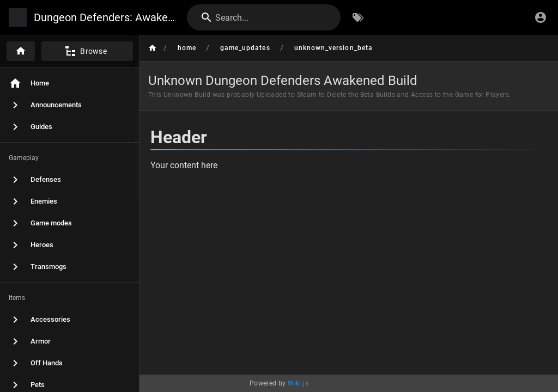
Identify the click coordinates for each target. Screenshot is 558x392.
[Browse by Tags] (358, 17)
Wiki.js (298, 383)
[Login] (541, 17)
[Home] (21, 51)
